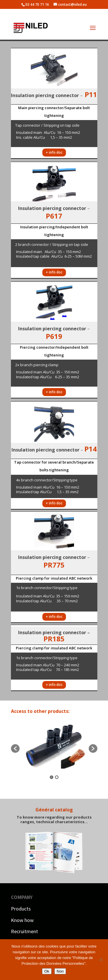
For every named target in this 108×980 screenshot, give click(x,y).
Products (21, 909)
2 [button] (57, 777)
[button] (15, 748)
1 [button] (52, 777)
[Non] (101, 960)
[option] (54, 746)
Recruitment (24, 931)
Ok (47, 971)
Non (60, 971)
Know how (22, 920)
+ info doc (54, 152)
